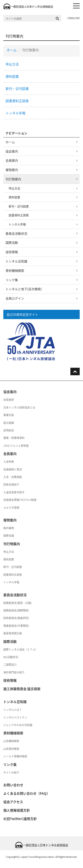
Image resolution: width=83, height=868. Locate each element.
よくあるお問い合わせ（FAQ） (27, 793)
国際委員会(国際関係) (16, 610)
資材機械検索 (15, 270)
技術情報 (12, 252)
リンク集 (12, 280)
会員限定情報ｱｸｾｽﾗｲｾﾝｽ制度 (20, 500)
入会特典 (9, 462)
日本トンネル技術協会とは (19, 407)
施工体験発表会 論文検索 (22, 689)
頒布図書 (12, 76)
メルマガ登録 (11, 508)
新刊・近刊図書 (17, 89)
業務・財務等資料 (14, 438)
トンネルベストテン (15, 717)
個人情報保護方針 (17, 810)
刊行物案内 (13, 179)
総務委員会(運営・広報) (17, 603)
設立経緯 (9, 423)
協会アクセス (13, 802)
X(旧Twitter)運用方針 (20, 819)
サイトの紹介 (11, 773)
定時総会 (9, 430)
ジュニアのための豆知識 (18, 725)
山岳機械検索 (11, 741)
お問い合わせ (13, 785)
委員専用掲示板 (13, 633)
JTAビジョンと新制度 (16, 446)
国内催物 (9, 528)
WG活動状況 (11, 657)
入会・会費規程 (13, 477)
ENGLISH (73, 18)
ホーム (12, 50)
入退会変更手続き (14, 492)
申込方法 (12, 64)
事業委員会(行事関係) (16, 626)
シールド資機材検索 (15, 756)
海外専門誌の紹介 (14, 672)
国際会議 (9, 536)
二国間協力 (10, 665)
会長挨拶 (9, 400)
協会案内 (12, 151)
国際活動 (12, 242)
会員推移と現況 (13, 469)
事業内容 (9, 415)
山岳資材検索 (11, 749)
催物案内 (12, 170)
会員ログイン (15, 298)
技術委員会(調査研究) (16, 618)
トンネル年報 (15, 113)
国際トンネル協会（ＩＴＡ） (21, 650)
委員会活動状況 (16, 233)
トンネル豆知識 (16, 261)
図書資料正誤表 (17, 101)
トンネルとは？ (13, 710)
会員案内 (12, 160)
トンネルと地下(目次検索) (24, 289)
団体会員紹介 (11, 485)
